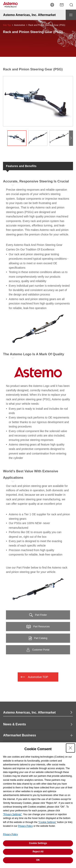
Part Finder (41, 615)
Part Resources (42, 627)
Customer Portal (41, 650)
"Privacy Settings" (12, 814)
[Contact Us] (62, 5)
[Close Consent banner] (70, 748)
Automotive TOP (38, 677)
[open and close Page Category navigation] (38, 735)
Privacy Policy (25, 826)
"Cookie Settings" (47, 822)
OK (38, 860)
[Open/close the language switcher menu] (52, 5)
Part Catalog (41, 638)
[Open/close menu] (71, 15)
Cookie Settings (38, 843)
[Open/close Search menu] (71, 5)
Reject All (38, 852)
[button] (71, 138)
